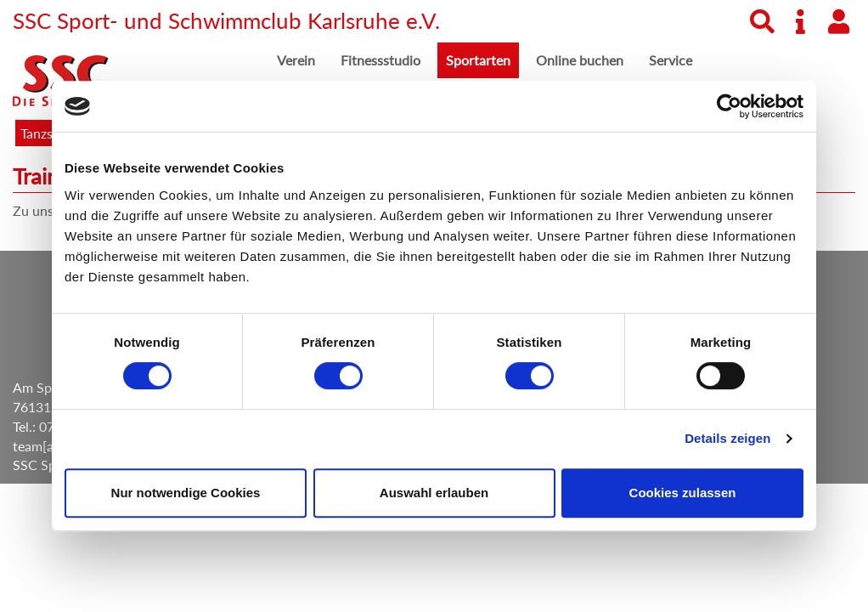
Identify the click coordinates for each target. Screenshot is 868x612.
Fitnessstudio (380, 60)
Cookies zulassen (683, 493)
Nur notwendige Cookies (186, 493)
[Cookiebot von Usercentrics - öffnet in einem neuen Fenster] (729, 106)
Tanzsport (49, 133)
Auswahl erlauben (434, 493)
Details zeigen (727, 438)
